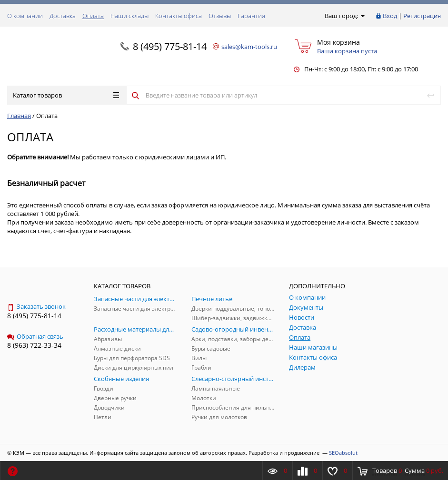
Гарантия (251, 16)
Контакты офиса (179, 16)
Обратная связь (35, 336)
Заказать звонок (36, 306)
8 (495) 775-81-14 (170, 46)
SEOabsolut (343, 453)
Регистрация (422, 16)
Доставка (63, 16)
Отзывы (220, 16)
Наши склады (129, 16)
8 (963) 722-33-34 (34, 345)
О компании (25, 16)
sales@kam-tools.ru (249, 47)
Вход (390, 16)
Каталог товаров (66, 95)
